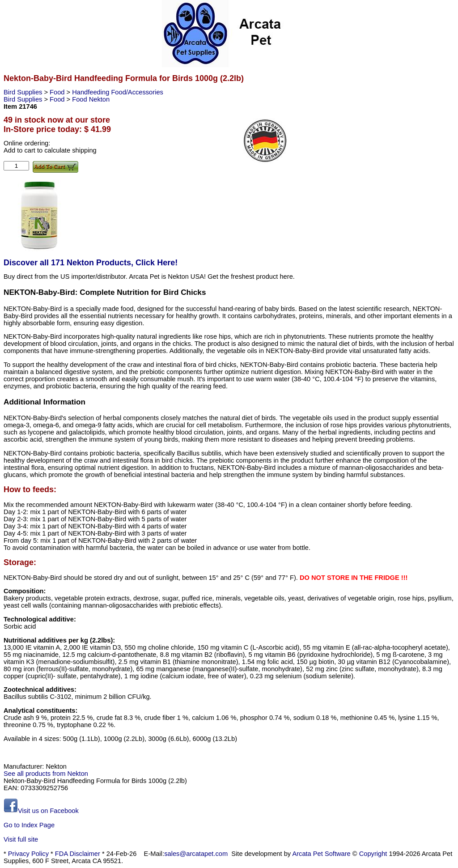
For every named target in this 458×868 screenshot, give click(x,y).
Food (58, 92)
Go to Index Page (29, 825)
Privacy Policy (28, 854)
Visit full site (21, 839)
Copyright (373, 854)
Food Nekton (91, 99)
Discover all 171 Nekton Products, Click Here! (91, 263)
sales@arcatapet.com (196, 854)
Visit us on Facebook (41, 811)
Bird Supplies (24, 92)
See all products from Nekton (46, 774)
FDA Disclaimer (78, 854)
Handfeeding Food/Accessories (118, 92)
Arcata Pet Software (321, 854)
